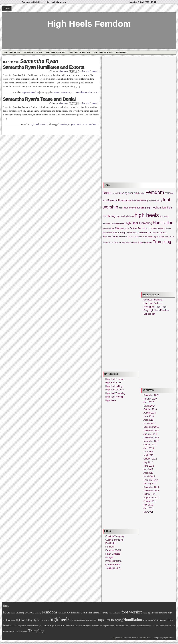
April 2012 (148, 473)
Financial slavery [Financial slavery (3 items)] (140, 200)
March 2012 (149, 476)
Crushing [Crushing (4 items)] (122, 193)
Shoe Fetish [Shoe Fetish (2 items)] (155, 626)
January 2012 (150, 483)
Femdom (63, 124)
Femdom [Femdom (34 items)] (155, 192)
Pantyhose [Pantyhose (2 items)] (107, 233)
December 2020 (151, 395)
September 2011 (152, 498)
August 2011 (150, 501)
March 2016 (149, 424)
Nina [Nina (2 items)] (127, 228)
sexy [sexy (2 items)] (167, 236)
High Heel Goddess (153, 303)
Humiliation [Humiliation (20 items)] (163, 223)
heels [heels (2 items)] (121, 208)
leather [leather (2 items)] (111, 228)
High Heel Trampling (79, 52)
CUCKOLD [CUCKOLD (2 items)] (133, 193)
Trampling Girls (113, 568)
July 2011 (148, 505)
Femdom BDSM (113, 550)
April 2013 (148, 455)
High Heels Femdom (89, 24)
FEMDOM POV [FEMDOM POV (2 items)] (64, 613)
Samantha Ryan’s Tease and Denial (39, 99)
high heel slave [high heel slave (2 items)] (117, 223)
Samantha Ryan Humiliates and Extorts (43, 67)
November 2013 (151, 441)
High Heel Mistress (55, 52)
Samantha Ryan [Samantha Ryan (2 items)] (151, 236)
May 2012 (148, 469)
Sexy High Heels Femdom (156, 310)
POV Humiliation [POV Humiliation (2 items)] (140, 233)
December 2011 (151, 487)
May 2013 (148, 452)
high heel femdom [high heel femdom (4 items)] (156, 208)
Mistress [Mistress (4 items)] (120, 228)
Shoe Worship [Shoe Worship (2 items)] (115, 242)
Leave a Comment (90, 71)
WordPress (146, 638)
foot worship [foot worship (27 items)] (132, 612)
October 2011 (150, 494)
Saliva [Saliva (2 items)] (132, 236)
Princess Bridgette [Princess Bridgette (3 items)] (157, 233)
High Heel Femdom (30, 92)
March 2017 (149, 406)
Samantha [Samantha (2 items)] (140, 236)
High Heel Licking (33, 52)
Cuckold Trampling (114, 540)
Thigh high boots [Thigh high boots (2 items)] (145, 242)
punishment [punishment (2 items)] (124, 236)
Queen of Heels (113, 565)
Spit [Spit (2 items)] (123, 242)
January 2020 (150, 399)
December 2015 (151, 427)
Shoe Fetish (93, 92)
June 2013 (149, 448)
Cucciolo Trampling (115, 536)
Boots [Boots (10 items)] (107, 193)
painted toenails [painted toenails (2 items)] (164, 228)
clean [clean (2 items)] (114, 193)
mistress (62, 71)
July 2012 (148, 462)
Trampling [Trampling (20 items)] (162, 242)
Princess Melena (113, 561)
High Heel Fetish (12, 52)
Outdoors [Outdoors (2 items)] (153, 228)
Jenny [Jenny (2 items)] (105, 228)
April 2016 (148, 420)
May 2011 (148, 512)
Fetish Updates (113, 554)
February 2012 (151, 480)
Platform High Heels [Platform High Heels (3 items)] (122, 233)
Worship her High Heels (155, 307)
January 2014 (150, 434)
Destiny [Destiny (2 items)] (141, 193)
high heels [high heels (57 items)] (147, 215)
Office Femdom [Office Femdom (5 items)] (139, 228)
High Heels (122, 52)
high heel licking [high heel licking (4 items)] (24, 620)
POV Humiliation (79, 92)
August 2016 (150, 413)
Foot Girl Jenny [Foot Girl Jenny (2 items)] (155, 200)
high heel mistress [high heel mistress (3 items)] (125, 216)
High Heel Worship (103, 52)
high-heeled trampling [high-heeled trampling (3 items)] (135, 208)
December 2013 (151, 438)
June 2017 (149, 402)
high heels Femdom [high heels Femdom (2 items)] (78, 620)
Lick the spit (149, 314)
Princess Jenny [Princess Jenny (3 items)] (110, 236)
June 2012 (149, 466)
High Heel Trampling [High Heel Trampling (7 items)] (138, 223)
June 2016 (149, 416)
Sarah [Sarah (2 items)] (162, 236)
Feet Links (110, 543)
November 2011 (151, 491)
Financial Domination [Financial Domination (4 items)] (119, 200)
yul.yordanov (168, 638)
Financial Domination (61, 92)
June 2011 (149, 508)
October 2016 (150, 409)
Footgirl (109, 557)
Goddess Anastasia (153, 300)
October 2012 (150, 459)
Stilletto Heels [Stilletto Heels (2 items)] (131, 242)
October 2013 (150, 445)
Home (7, 8)
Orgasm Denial (75, 124)
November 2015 (151, 431)
